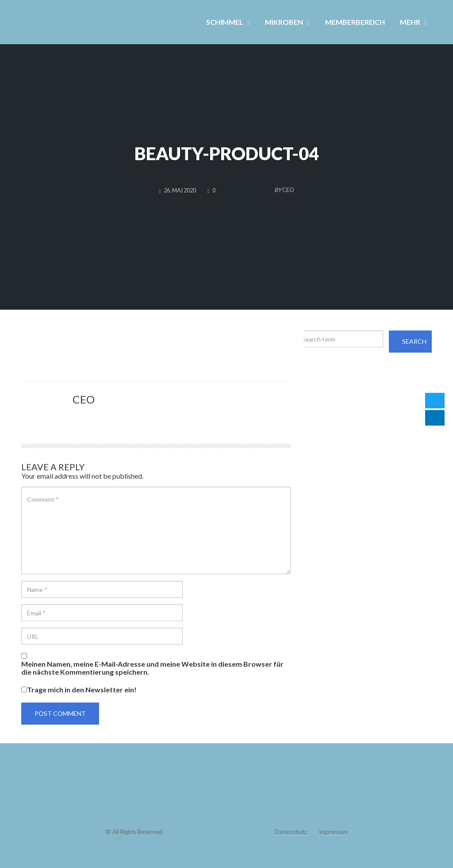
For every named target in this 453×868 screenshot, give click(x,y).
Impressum (333, 832)
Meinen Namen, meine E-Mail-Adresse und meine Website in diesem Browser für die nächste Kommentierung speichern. (152, 668)
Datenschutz (291, 832)
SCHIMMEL (225, 22)
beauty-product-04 (227, 154)
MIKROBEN (284, 22)
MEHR (410, 22)
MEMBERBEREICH (355, 22)
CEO (84, 399)
